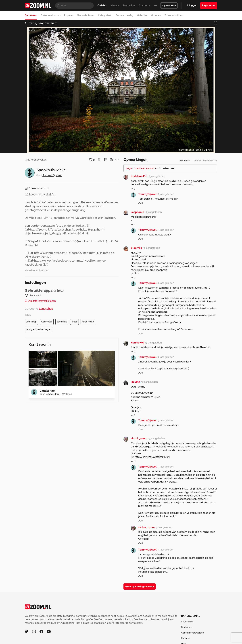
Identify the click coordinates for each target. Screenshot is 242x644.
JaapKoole (138, 598)
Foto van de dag (125, 15)
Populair (69, 15)
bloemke (137, 633)
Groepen (156, 15)
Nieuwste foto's (86, 15)
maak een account (145, 554)
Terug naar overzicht (41, 24)
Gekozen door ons (51, 15)
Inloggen (192, 5)
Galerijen (142, 15)
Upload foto (169, 6)
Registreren (209, 5)
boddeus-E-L (139, 562)
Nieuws (115, 5)
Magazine (129, 5)
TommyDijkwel (52, 561)
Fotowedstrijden (174, 15)
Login (129, 554)
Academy (145, 5)
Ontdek (102, 5)
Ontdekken (31, 15)
